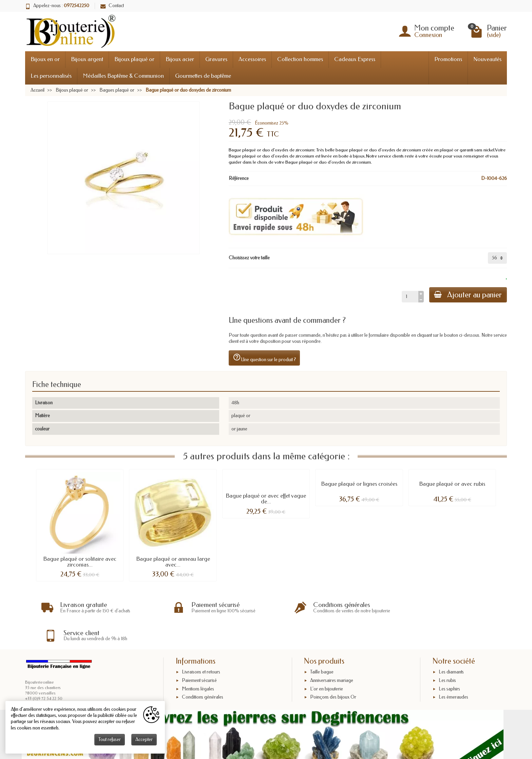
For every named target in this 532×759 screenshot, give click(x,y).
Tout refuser (110, 739)
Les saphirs (449, 661)
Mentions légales (198, 661)
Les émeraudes (453, 670)
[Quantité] (409, 297)
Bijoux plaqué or (134, 59)
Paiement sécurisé (199, 653)
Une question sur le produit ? (264, 358)
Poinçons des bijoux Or (333, 670)
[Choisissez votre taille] (497, 258)
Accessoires (252, 59)
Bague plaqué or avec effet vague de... (266, 499)
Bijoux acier (180, 59)
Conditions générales (203, 670)
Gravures (216, 59)
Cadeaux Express (355, 59)
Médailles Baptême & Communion (123, 76)
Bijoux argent (87, 59)
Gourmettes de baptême (203, 76)
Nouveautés (487, 59)
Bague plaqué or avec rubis (452, 484)
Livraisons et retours (201, 644)
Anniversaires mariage (332, 653)
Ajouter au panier (468, 295)
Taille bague (322, 644)
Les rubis (447, 653)
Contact (112, 6)
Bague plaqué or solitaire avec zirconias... (80, 562)
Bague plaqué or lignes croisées (359, 484)
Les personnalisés (51, 76)
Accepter (144, 739)
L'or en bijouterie (327, 661)
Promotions (448, 59)
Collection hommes (300, 59)
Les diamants (451, 644)
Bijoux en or (45, 59)
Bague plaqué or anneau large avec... (173, 562)
